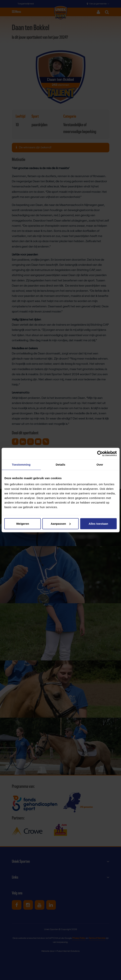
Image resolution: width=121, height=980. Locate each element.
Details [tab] (61, 465)
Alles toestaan (98, 523)
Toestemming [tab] (21, 465)
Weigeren (23, 523)
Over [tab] (100, 465)
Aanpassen (61, 523)
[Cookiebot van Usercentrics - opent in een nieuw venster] (100, 454)
